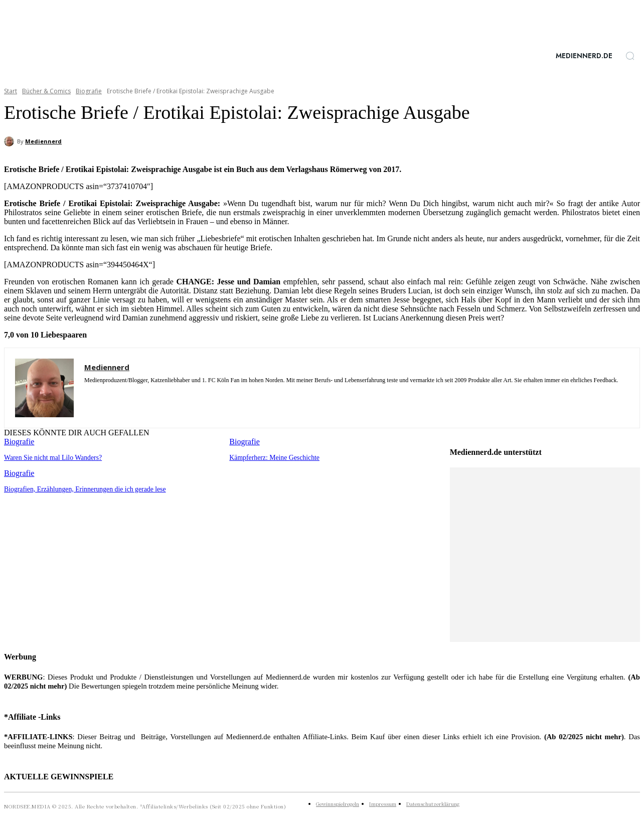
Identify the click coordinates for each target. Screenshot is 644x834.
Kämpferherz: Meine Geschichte (272, 457)
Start (11, 91)
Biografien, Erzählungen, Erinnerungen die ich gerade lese (80, 488)
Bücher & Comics (46, 91)
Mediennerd (43, 141)
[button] (630, 56)
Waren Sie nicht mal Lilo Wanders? (50, 457)
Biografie (89, 91)
